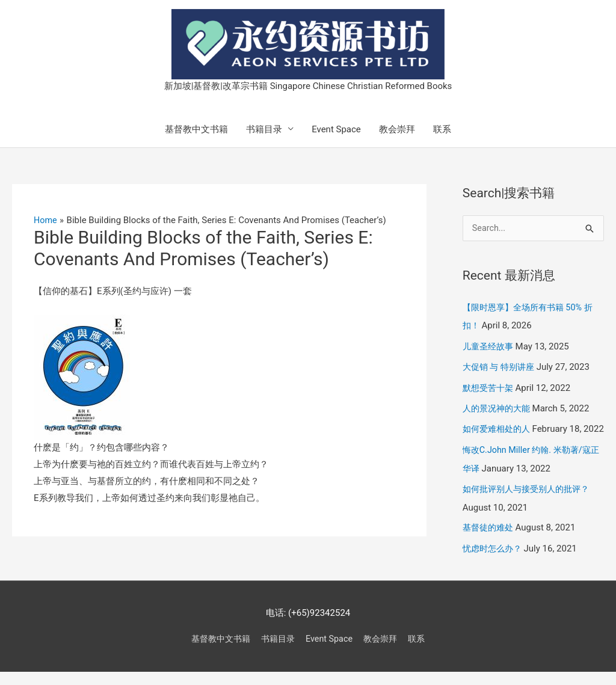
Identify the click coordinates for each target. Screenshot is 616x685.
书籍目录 (264, 129)
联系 (442, 129)
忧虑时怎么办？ (494, 562)
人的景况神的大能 (499, 407)
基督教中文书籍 (196, 129)
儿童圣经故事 (490, 346)
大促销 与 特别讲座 (501, 366)
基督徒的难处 (490, 542)
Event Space (336, 129)
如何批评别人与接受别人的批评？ (530, 504)
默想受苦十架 (490, 387)
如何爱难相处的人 (499, 427)
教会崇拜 (397, 129)
